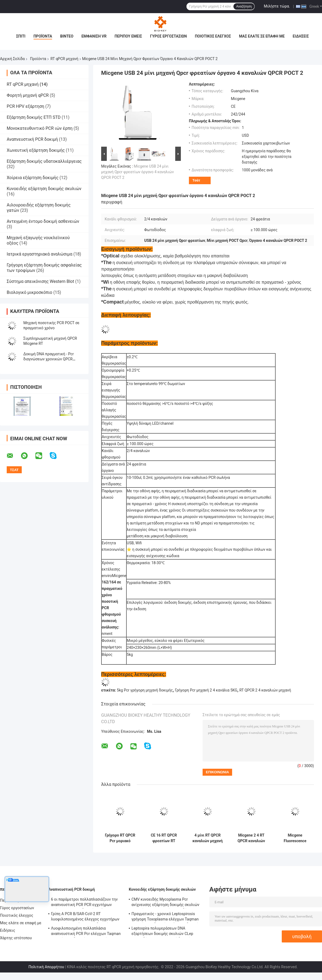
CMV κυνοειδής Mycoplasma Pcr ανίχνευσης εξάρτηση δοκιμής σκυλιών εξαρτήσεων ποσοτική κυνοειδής (165, 903)
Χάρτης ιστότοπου (16, 938)
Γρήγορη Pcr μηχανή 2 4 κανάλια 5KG (206, 690)
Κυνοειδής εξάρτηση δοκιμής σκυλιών (44, 189)
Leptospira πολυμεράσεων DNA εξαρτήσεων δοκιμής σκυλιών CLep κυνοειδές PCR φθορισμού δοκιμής (162, 932)
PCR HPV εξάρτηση (25, 106)
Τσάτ (196, 180)
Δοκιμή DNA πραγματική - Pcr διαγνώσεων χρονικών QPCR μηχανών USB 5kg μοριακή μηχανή (53, 359)
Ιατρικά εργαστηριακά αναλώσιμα (39, 254)
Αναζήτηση (244, 6)
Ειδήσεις (301, 36)
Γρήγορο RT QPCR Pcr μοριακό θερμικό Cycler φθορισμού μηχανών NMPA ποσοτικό (120, 838)
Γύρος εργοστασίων (168, 36)
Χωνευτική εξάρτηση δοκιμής (36, 150)
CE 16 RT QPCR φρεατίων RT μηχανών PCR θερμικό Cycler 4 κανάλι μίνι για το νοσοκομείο (164, 838)
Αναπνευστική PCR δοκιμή (32, 139)
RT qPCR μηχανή (64, 59)
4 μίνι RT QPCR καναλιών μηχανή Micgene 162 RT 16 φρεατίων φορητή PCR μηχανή (207, 838)
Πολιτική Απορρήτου (46, 967)
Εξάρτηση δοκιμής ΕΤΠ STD (34, 117)
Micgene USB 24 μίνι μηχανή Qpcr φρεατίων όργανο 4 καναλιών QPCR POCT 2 (138, 172)
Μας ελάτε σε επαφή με (262, 36)
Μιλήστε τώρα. (277, 6)
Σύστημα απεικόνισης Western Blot (40, 281)
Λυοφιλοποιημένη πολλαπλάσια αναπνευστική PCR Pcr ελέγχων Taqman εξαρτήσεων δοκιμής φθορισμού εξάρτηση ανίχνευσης (86, 932)
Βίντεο (67, 36)
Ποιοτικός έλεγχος (213, 36)
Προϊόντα (43, 36)
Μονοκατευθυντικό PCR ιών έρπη (40, 128)
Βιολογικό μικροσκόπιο (30, 292)
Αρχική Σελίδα (12, 59)
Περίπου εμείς (128, 36)
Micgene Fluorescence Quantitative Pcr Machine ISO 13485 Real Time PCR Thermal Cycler (295, 838)
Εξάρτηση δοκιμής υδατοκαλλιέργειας (44, 161)
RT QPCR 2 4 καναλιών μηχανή (265, 690)
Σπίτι (21, 36)
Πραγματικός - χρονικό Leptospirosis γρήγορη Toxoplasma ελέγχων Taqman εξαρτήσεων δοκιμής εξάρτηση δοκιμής (166, 917)
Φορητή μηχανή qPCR (28, 95)
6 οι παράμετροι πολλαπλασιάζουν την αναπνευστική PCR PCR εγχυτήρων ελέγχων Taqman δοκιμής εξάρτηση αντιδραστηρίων (84, 903)
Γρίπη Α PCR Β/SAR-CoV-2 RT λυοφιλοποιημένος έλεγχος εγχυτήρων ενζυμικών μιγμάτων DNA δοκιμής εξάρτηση (85, 917)
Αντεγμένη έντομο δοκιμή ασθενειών (43, 221)
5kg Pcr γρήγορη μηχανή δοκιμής (145, 690)
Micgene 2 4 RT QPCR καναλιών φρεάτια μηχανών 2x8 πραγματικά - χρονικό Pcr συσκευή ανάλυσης (251, 838)
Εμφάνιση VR (94, 36)
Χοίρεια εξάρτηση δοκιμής (33, 178)
